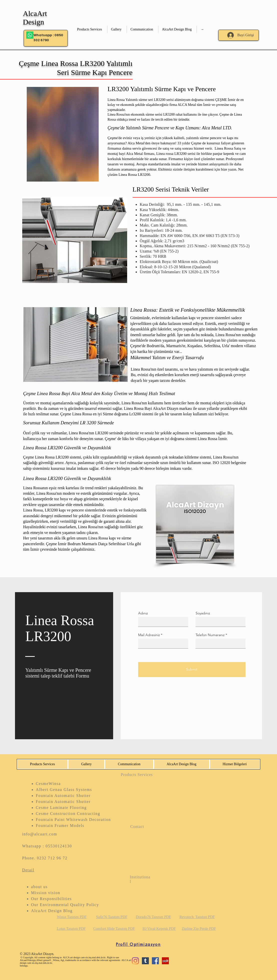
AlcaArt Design (35, 18)
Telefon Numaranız (210, 635)
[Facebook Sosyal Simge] (155, 961)
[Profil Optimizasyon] (138, 945)
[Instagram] (135, 961)
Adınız (143, 613)
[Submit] (192, 670)
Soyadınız (203, 613)
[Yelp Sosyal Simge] (165, 961)
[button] (90, 29)
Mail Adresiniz (149, 635)
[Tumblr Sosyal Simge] (145, 961)
